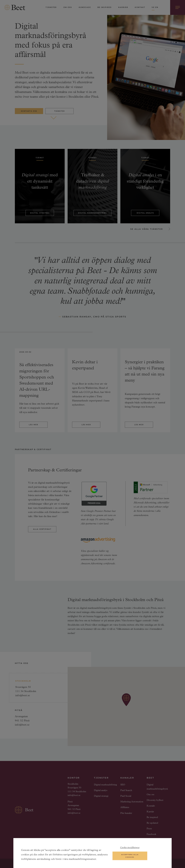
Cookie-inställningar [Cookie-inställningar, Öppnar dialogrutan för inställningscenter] (130, 848)
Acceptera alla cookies (130, 856)
